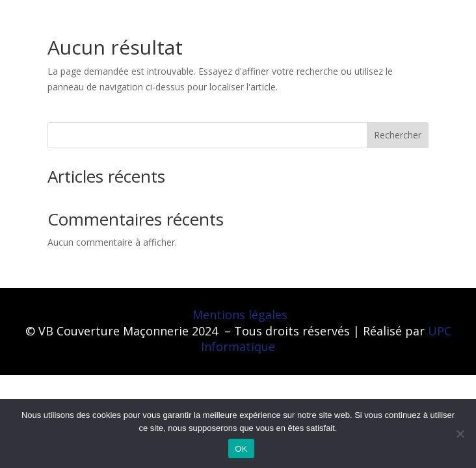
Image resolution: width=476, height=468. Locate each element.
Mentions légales (240, 315)
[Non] (460, 434)
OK (241, 449)
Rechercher (398, 135)
